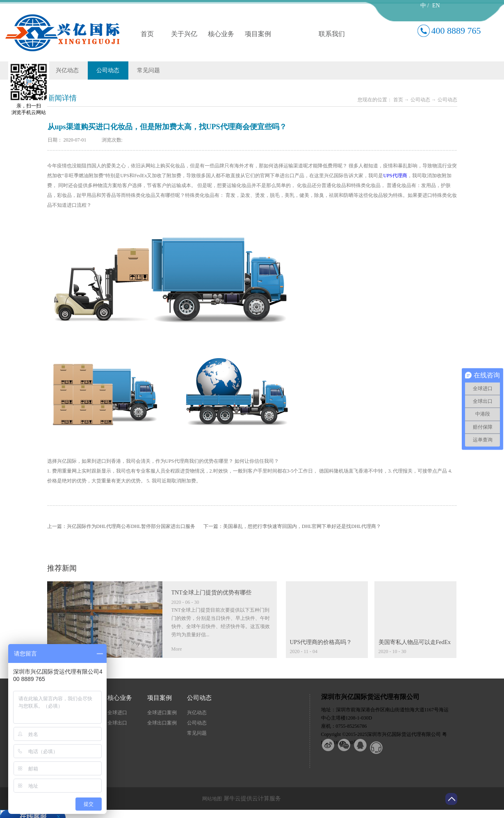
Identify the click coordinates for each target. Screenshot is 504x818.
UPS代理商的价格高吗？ (321, 642)
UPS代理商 (395, 176)
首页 (147, 34)
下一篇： (292, 526)
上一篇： (121, 526)
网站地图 (211, 799)
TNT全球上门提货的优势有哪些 (211, 593)
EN (436, 6)
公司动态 (420, 100)
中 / (425, 6)
